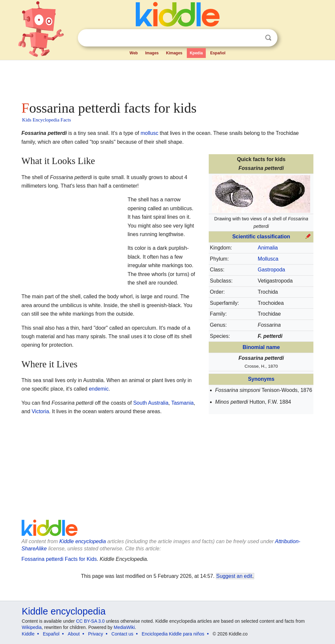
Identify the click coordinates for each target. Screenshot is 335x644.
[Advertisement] (167, 79)
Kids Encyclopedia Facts (47, 120)
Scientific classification (261, 237)
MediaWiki (124, 627)
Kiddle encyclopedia (82, 541)
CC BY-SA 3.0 (90, 621)
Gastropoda (272, 270)
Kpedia (196, 53)
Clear (255, 38)
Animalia (268, 248)
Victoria (40, 411)
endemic (98, 389)
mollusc (150, 133)
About (74, 634)
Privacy (96, 634)
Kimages (174, 53)
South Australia (151, 403)
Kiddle (28, 634)
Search (268, 38)
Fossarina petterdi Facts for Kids (59, 559)
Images (152, 53)
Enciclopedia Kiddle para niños (173, 634)
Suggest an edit (234, 576)
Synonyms (261, 379)
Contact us (123, 634)
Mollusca (268, 259)
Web (134, 53)
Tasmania (182, 403)
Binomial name (261, 347)
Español (218, 53)
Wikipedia (32, 627)
